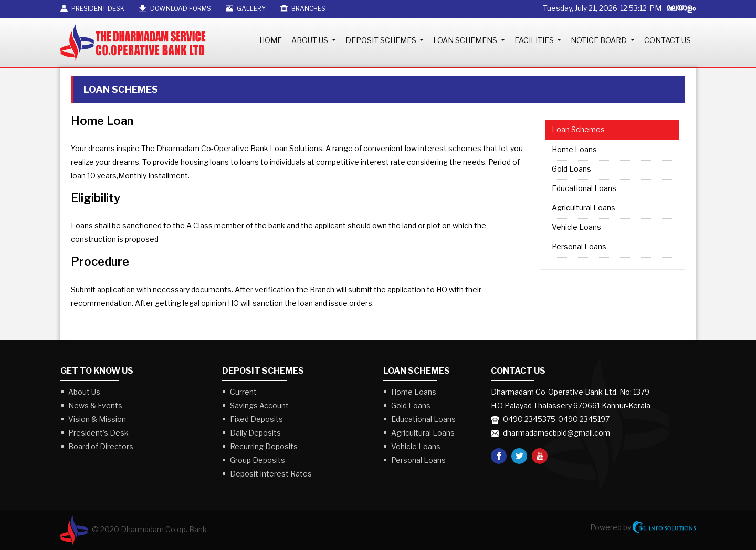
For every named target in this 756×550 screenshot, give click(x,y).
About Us (84, 392)
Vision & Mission (97, 419)
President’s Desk (98, 433)
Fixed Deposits (256, 419)
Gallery (246, 9)
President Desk (92, 9)
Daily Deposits (255, 433)
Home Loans (574, 149)
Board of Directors (101, 446)
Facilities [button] (535, 40)
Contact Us (668, 40)
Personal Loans (579, 246)
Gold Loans (571, 169)
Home (271, 40)
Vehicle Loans (576, 227)
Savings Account (259, 405)
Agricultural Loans (584, 208)
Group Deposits (258, 460)
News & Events (95, 405)
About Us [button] (311, 40)
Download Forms (175, 9)
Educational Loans (584, 188)
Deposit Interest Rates (271, 474)
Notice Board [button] (600, 40)
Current (243, 392)
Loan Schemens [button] (466, 40)
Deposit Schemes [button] (382, 40)
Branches (303, 9)
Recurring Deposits (264, 446)
